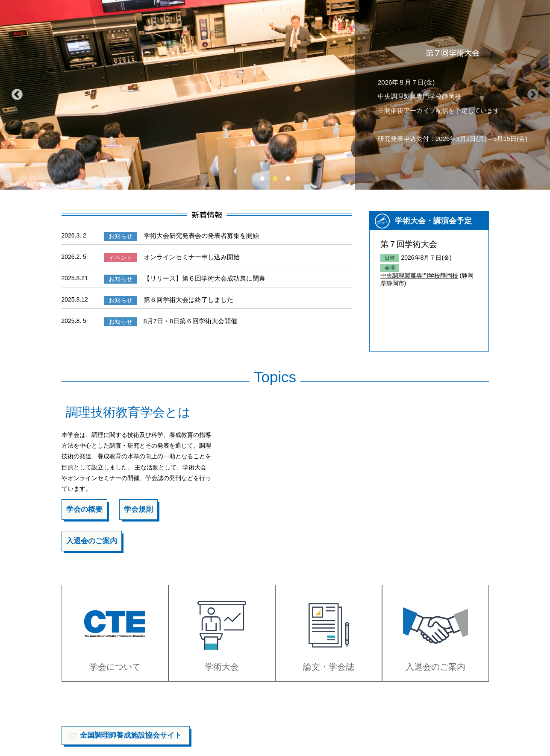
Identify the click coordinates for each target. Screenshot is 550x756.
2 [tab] (275, 179)
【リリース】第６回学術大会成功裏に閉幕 (200, 277)
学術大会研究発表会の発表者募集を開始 (197, 235)
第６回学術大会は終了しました (185, 298)
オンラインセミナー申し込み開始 (188, 256)
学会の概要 (83, 507)
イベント (119, 257)
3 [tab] (288, 179)
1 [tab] (262, 179)
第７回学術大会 (407, 244)
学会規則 (135, 507)
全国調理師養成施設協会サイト (131, 725)
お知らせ (119, 236)
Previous (17, 95)
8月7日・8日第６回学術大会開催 (187, 319)
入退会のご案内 (90, 538)
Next (533, 95)
